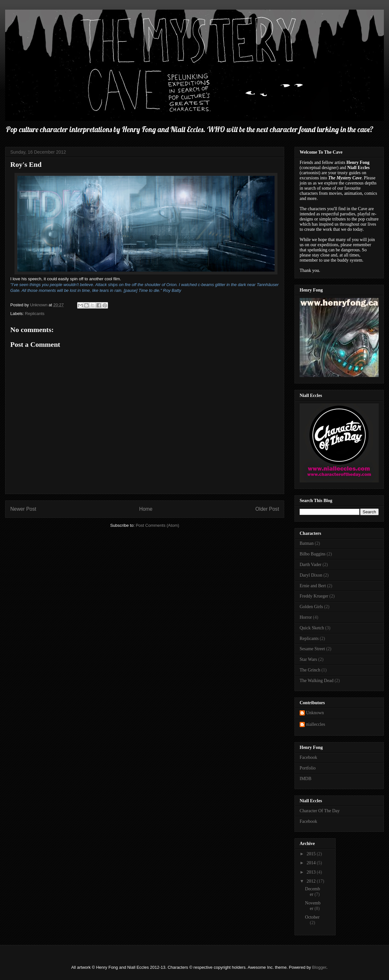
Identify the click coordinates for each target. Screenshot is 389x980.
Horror (306, 617)
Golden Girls (311, 607)
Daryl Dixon (311, 575)
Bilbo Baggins (313, 554)
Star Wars (308, 659)
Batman (307, 543)
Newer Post (23, 509)
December (313, 892)
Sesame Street (312, 649)
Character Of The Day (320, 811)
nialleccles (316, 724)
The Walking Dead (317, 681)
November (313, 906)
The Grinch (310, 670)
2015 (312, 854)
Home (146, 509)
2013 (312, 872)
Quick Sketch (312, 628)
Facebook (308, 757)
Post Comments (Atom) (157, 525)
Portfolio (308, 768)
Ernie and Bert (313, 586)
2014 (312, 863)
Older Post (267, 509)
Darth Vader (311, 565)
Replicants (35, 314)
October (312, 917)
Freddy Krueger (314, 596)
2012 (312, 881)
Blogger (319, 967)
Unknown (315, 713)
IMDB (306, 779)
